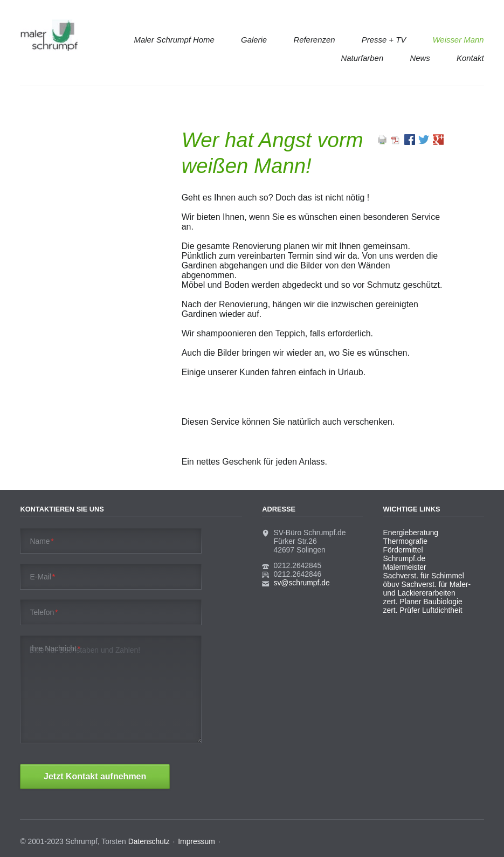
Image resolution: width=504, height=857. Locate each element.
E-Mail (43, 577)
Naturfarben (362, 58)
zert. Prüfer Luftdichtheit (423, 610)
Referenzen (314, 40)
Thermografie (405, 541)
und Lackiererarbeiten (419, 593)
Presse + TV (384, 40)
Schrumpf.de (405, 558)
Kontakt (470, 58)
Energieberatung (411, 533)
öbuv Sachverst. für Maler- (427, 584)
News (420, 58)
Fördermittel (403, 550)
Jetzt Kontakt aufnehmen (95, 776)
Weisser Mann (458, 40)
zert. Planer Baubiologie (423, 602)
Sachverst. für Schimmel (424, 576)
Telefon (44, 612)
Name (42, 541)
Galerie (254, 40)
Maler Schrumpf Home (174, 40)
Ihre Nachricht (56, 648)
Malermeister (405, 567)
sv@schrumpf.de (302, 583)
